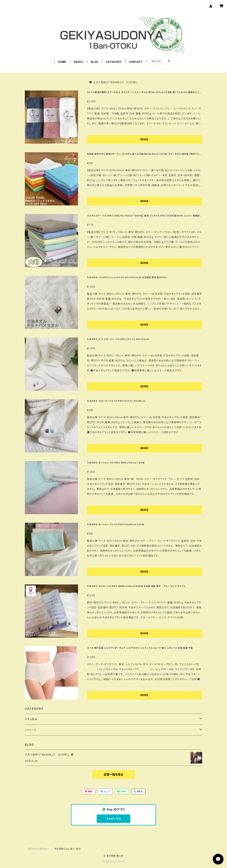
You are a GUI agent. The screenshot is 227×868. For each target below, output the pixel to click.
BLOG (95, 62)
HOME (62, 62)
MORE (145, 139)
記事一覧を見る (113, 774)
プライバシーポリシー (38, 849)
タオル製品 (31, 719)
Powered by (113, 862)
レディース (31, 730)
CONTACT (136, 62)
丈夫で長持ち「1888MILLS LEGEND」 (113, 82)
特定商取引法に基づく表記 (68, 849)
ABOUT (79, 62)
